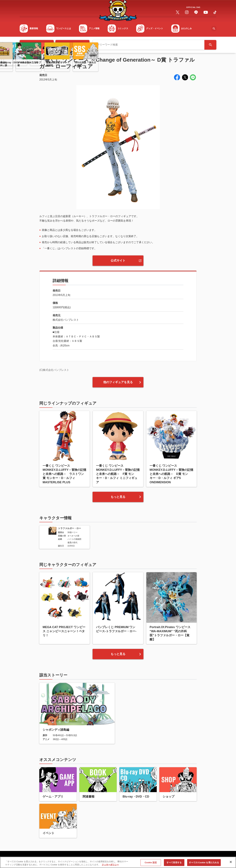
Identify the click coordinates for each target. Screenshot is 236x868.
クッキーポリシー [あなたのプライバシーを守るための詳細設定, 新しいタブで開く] (110, 866)
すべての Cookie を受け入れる (204, 864)
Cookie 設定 (151, 864)
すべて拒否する (174, 864)
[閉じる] (231, 864)
